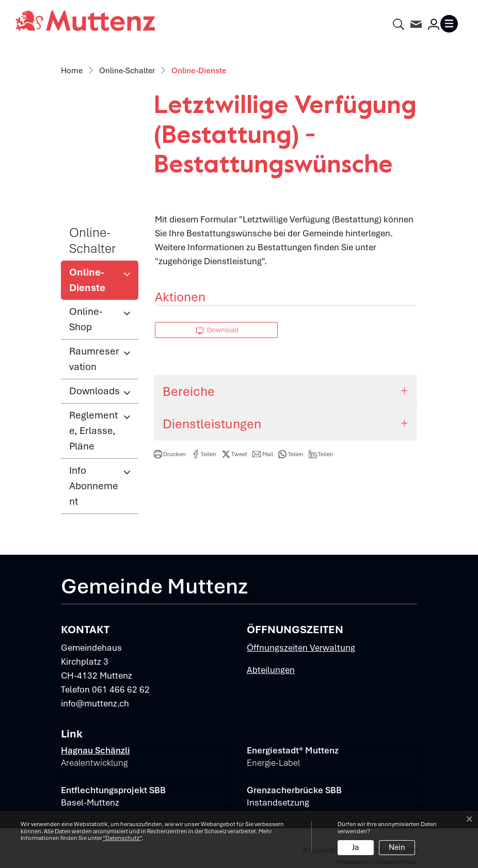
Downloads (94, 391)
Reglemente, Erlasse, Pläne (93, 431)
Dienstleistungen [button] (212, 424)
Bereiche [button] (189, 391)
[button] (170, 454)
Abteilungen (271, 670)
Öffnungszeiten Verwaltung (301, 648)
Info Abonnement (94, 486)
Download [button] (217, 330)
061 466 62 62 (121, 689)
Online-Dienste (103, 283)
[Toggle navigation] (451, 24)
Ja (356, 847)
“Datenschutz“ (122, 838)
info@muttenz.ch (95, 703)
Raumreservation (94, 359)
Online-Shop (86, 319)
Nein (397, 847)
